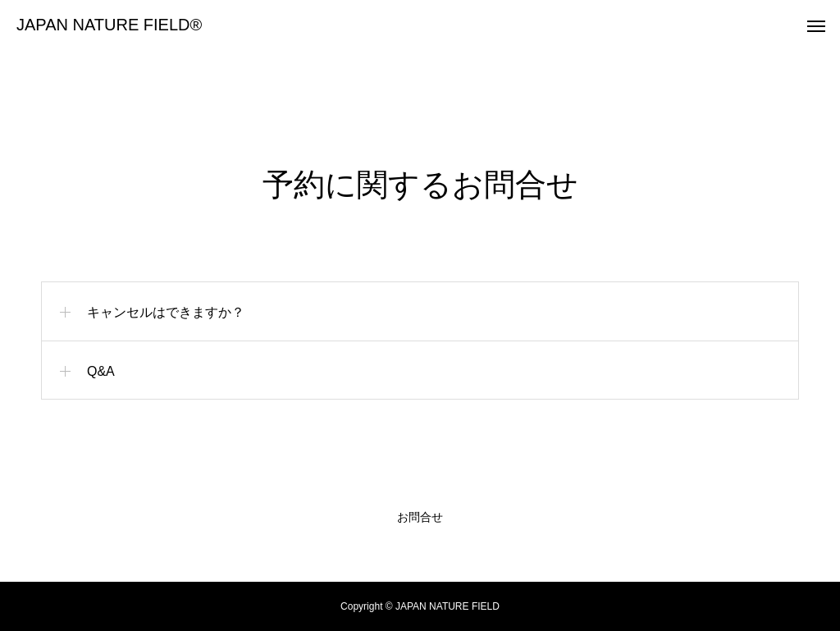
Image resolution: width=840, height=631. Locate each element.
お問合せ (420, 517)
